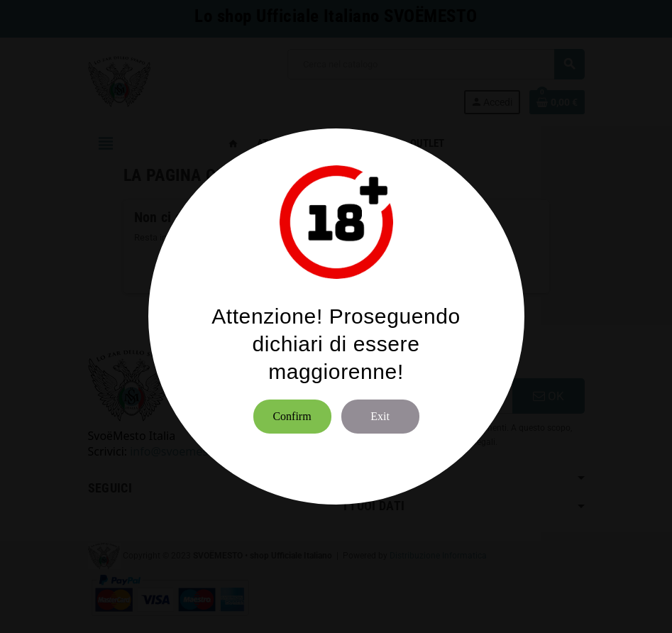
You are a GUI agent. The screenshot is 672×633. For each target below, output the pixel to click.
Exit (380, 416)
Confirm (292, 416)
